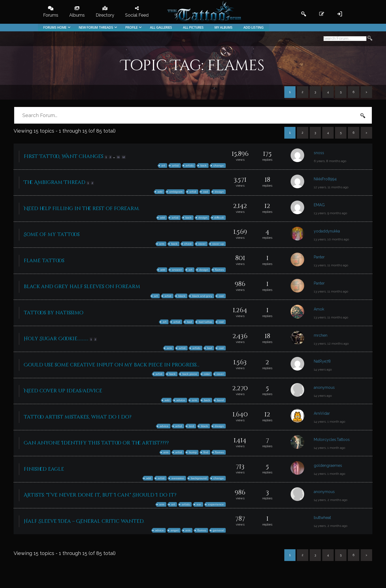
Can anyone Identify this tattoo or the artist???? (96, 443)
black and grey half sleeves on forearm (82, 287)
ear (199, 504)
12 (124, 157)
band (220, 400)
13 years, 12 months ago (331, 344)
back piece (190, 374)
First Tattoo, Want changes (64, 156)
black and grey (202, 296)
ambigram (176, 192)
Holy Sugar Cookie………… (56, 339)
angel (175, 530)
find (206, 452)
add (160, 192)
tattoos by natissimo (54, 313)
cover (202, 244)
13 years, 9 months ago (330, 213)
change (219, 165)
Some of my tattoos (52, 235)
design (219, 192)
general (218, 530)
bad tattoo (205, 322)
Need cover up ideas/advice (63, 391)
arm (162, 244)
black (182, 296)
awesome (178, 478)
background (199, 478)
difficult (219, 218)
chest (188, 244)
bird (192, 426)
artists (190, 165)
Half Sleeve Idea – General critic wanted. (84, 521)
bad (189, 322)
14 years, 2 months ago (331, 500)
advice (181, 400)
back (203, 165)
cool (206, 192)
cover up (218, 244)
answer (177, 270)
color (207, 374)
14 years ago (323, 369)
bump (193, 452)
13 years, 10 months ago (331, 239)
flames (219, 270)
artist (175, 165)
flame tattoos (44, 261)
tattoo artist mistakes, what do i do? (78, 417)
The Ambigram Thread (55, 182)
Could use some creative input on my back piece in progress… (111, 365)
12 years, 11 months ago (331, 187)
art (163, 165)
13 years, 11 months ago (331, 265)
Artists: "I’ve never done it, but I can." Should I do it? (100, 495)
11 (118, 157)
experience (216, 504)
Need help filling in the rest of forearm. (82, 209)
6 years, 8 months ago (330, 161)
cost (221, 296)
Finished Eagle (44, 469)
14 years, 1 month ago (329, 422)
